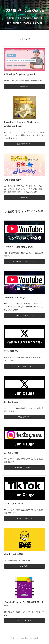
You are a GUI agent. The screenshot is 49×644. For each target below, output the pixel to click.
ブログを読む (25, 566)
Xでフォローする (24, 366)
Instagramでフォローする (24, 468)
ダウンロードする (25, 621)
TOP (9, 23)
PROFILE (17, 23)
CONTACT (38, 23)
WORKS (27, 23)
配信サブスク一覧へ (25, 144)
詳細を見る (25, 86)
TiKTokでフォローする (24, 518)
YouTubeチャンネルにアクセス (24, 262)
